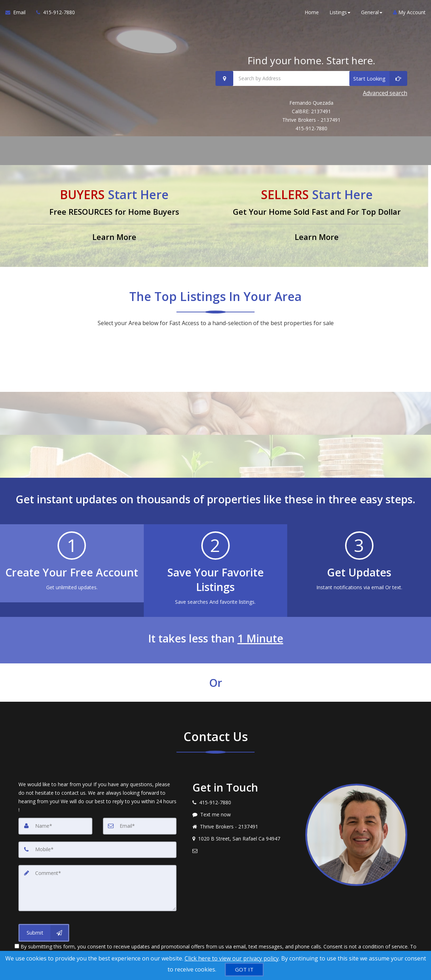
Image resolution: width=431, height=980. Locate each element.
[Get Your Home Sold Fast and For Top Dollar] (317, 214)
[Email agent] (244, 849)
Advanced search (385, 92)
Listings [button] (340, 14)
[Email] (140, 824)
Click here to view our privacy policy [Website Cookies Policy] (232, 958)
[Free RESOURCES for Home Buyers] (114, 214)
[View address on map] (244, 837)
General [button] (372, 14)
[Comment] (97, 885)
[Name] (55, 824)
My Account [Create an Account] (409, 14)
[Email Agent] (18, 14)
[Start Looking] (378, 78)
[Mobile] (97, 847)
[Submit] (44, 929)
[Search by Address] (311, 78)
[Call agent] (53, 14)
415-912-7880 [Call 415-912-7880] (311, 126)
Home (312, 14)
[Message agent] (244, 812)
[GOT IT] (244, 970)
